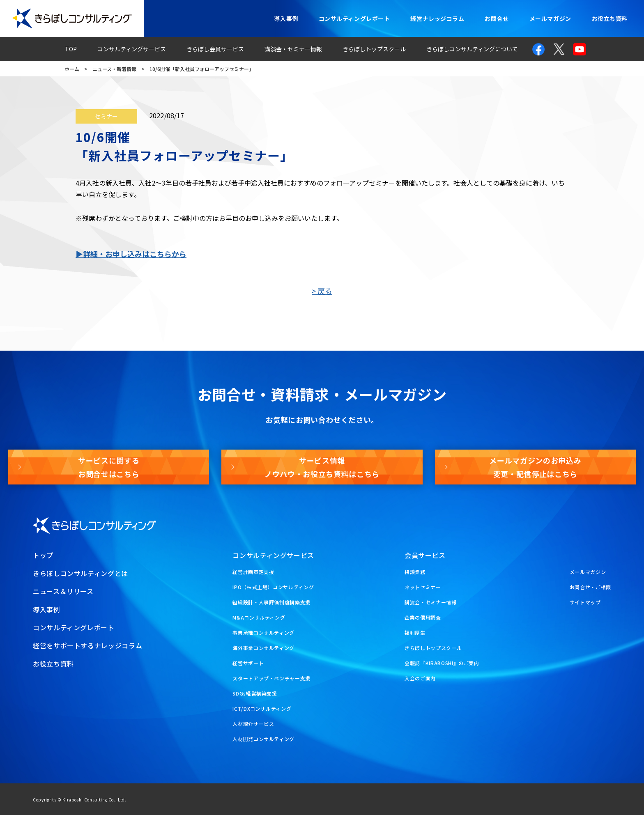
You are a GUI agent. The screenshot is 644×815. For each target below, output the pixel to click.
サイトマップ (585, 602)
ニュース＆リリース (63, 591)
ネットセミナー (423, 587)
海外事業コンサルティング (263, 648)
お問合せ (497, 18)
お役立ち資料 (610, 18)
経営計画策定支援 (253, 572)
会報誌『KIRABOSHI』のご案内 (442, 663)
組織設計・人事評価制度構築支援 (271, 602)
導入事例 (286, 18)
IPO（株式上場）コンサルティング (273, 587)
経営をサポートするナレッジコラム (87, 645)
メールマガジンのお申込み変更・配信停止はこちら (535, 467)
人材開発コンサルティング (263, 739)
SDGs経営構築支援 (255, 693)
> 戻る (322, 291)
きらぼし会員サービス (215, 49)
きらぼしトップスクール (374, 49)
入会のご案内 (420, 678)
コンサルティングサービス (132, 49)
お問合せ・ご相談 (590, 587)
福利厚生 (415, 632)
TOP (71, 49)
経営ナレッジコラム (437, 18)
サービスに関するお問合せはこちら (109, 467)
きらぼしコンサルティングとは (80, 573)
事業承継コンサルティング (263, 632)
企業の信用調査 (423, 617)
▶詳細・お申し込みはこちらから (131, 254)
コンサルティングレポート (354, 18)
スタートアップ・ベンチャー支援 (271, 678)
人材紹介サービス (253, 724)
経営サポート (248, 663)
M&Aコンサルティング (259, 617)
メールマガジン (550, 18)
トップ (43, 555)
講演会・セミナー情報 (293, 49)
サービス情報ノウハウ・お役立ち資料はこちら (322, 467)
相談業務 (415, 572)
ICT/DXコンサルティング (262, 708)
